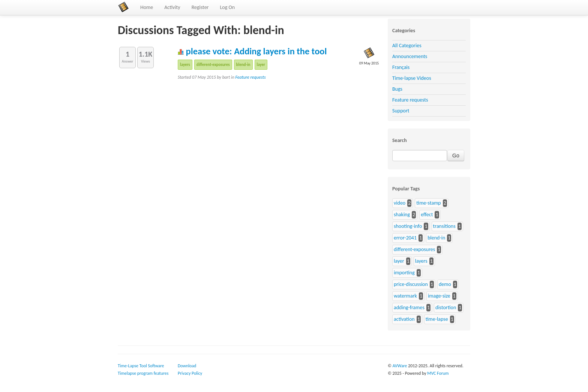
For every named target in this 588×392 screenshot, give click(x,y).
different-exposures (213, 65)
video (400, 203)
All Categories (407, 46)
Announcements (410, 56)
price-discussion (411, 284)
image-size (439, 296)
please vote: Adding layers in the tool (252, 51)
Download (187, 366)
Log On (227, 7)
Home (147, 7)
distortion (446, 307)
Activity (172, 7)
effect (427, 215)
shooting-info (408, 226)
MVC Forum (438, 373)
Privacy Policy (190, 373)
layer (261, 65)
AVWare (400, 366)
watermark (405, 296)
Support (401, 111)
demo (445, 284)
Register (200, 7)
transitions (444, 226)
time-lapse (437, 319)
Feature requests (251, 77)
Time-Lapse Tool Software (141, 366)
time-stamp (428, 203)
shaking (402, 215)
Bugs (397, 89)
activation (404, 319)
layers (185, 65)
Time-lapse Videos (412, 78)
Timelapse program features (143, 373)
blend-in (243, 65)
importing (404, 273)
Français (401, 67)
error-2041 (405, 238)
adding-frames (409, 307)
